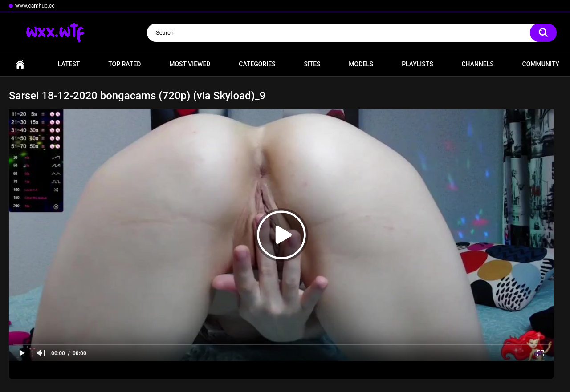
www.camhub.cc (35, 6)
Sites (312, 64)
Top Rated (124, 64)
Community (541, 64)
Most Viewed (190, 64)
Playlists (417, 64)
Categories (257, 64)
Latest (69, 64)
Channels (477, 64)
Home (20, 64)
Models (361, 64)
